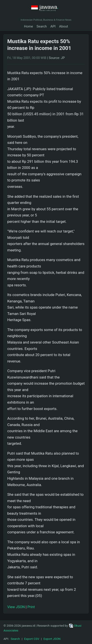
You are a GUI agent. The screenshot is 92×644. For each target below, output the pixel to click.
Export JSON (52, 639)
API (53, 26)
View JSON (16, 607)
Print (31, 607)
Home (29, 26)
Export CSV (32, 639)
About (64, 26)
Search (42, 26)
